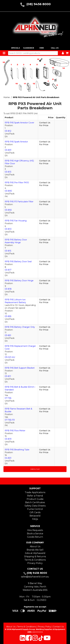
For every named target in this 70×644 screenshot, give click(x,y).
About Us (35, 546)
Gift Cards (35, 512)
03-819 (8, 439)
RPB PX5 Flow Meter (15, 431)
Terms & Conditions (35, 560)
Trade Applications (35, 492)
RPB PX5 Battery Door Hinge (19, 281)
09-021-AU (10, 357)
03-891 (8, 150)
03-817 (8, 270)
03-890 (8, 191)
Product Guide (35, 499)
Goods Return (35, 537)
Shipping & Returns (35, 556)
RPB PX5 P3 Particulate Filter (19, 202)
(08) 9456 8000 (39, 4)
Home (7, 97)
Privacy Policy (35, 563)
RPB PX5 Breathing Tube (17, 450)
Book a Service (35, 534)
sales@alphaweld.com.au (35, 577)
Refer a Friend (35, 496)
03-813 (8, 172)
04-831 (8, 458)
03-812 (8, 131)
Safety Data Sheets (35, 506)
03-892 (8, 210)
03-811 (8, 376)
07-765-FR (10, 420)
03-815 (8, 251)
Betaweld (35, 516)
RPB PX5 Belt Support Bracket (20, 368)
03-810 (8, 229)
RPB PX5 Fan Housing (16, 221)
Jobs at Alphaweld (35, 553)
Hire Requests (35, 530)
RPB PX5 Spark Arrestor (16, 142)
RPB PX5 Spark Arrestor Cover (19, 123)
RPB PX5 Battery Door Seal (18, 262)
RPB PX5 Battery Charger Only (20, 327)
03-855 (8, 316)
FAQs (35, 519)
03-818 (8, 289)
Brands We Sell (35, 550)
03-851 (8, 335)
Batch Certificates (35, 502)
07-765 (8, 398)
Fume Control (35, 509)
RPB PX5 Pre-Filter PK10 (17, 183)
